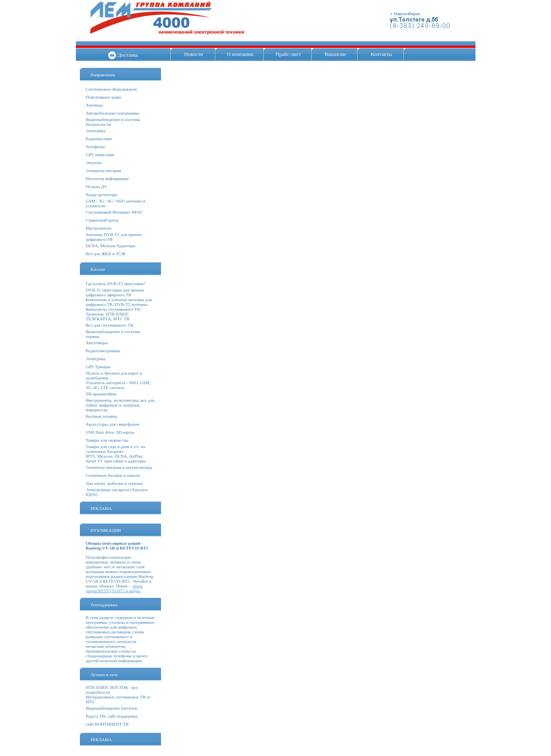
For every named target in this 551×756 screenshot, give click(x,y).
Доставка (128, 55)
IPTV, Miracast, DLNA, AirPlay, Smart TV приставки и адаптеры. (116, 458)
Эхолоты (94, 163)
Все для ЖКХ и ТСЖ (106, 254)
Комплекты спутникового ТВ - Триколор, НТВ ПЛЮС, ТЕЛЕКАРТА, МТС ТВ (114, 314)
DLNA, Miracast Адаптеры (111, 246)
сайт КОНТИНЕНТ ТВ (107, 724)
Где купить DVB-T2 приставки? (116, 284)
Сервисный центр (102, 220)
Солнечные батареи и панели (113, 475)
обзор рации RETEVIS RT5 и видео (114, 588)
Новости (194, 54)
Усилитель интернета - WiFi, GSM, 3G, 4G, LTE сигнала (118, 385)
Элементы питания (104, 171)
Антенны (94, 105)
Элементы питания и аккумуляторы (119, 467)
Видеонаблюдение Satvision (112, 708)
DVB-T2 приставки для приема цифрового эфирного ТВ (115, 292)
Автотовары (97, 343)
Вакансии (335, 54)
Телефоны (95, 147)
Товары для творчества (107, 440)
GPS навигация (100, 155)
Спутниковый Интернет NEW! (114, 212)
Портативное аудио (104, 97)
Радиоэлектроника (103, 351)
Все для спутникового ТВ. (110, 325)
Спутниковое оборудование (111, 89)
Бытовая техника (102, 416)
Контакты (381, 54)
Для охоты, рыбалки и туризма (114, 483)
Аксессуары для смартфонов (113, 424)
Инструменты (99, 228)
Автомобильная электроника (113, 113)
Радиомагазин (99, 139)
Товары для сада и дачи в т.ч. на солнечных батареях (115, 449)
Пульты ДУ (96, 187)
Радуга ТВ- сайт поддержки (112, 716)
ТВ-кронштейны (101, 394)
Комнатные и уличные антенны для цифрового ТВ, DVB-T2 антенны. (119, 302)
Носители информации (107, 179)
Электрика (96, 131)
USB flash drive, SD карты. (111, 432)
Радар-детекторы (102, 194)
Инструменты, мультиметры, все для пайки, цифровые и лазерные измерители (120, 405)
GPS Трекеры (98, 367)
